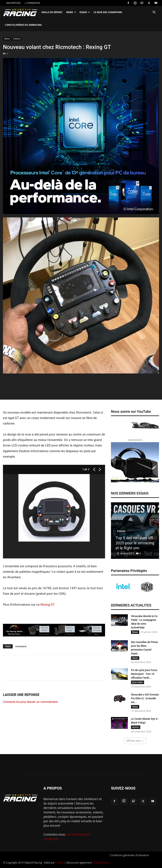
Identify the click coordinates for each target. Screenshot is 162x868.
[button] (154, 12)
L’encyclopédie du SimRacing (23, 25)
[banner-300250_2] (135, 462)
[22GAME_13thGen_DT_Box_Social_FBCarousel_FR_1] (81, 136)
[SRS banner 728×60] (54, 630)
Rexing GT (48, 605)
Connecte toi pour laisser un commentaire (30, 702)
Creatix (60, 864)
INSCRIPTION (13, 3)
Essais (85, 12)
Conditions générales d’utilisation (129, 857)
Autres (136, 728)
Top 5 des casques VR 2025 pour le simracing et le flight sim (135, 543)
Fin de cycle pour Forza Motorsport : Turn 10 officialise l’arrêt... (144, 675)
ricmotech (21, 646)
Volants (17, 39)
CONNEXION (33, 3)
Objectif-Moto (101, 864)
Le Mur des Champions (108, 12)
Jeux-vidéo (138, 683)
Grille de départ (52, 12)
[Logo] (21, 12)
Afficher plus (135, 742)
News (71, 12)
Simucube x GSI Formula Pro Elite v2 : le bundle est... (145, 699)
